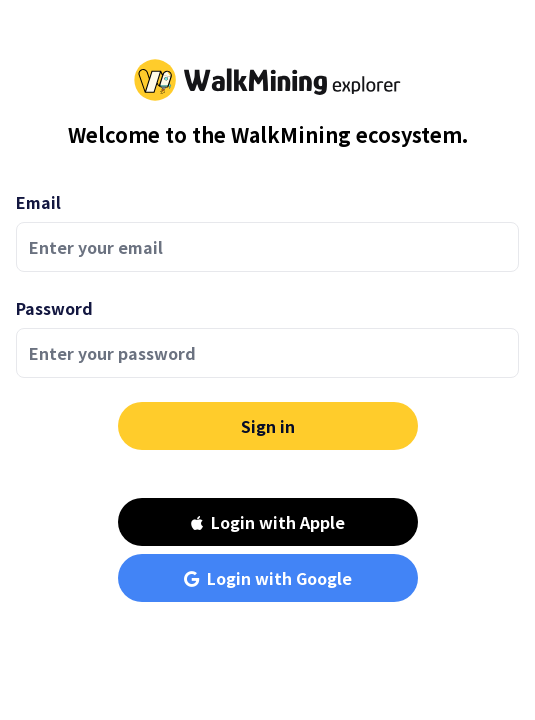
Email (38, 202)
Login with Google (268, 578)
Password (54, 308)
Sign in (268, 426)
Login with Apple (268, 522)
